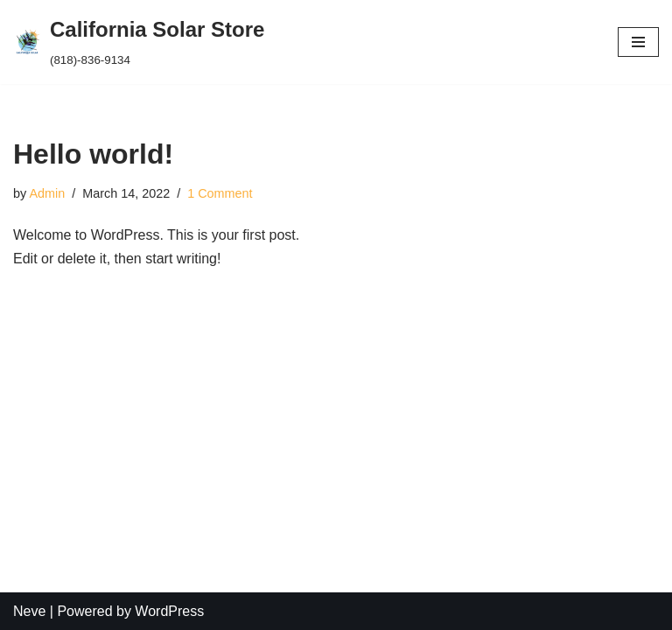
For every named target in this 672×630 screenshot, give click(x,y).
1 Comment (220, 193)
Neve (29, 611)
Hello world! (93, 154)
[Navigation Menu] (638, 42)
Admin (47, 193)
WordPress (169, 611)
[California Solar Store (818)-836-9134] (139, 42)
